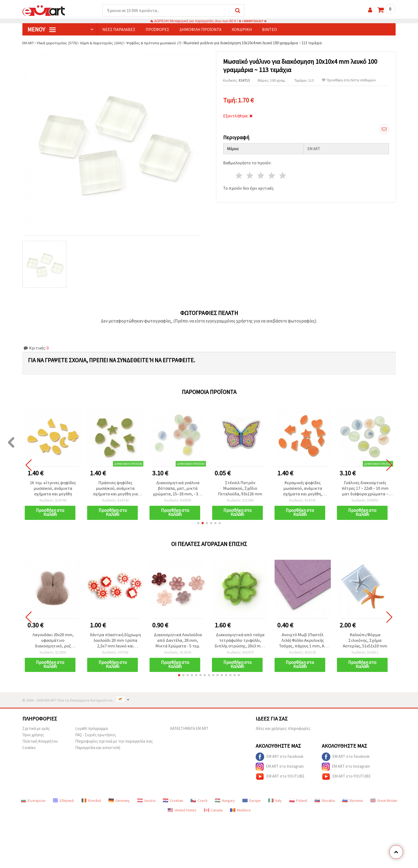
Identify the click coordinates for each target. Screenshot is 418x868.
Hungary (225, 802)
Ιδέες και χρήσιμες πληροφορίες (283, 730)
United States (182, 812)
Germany (119, 802)
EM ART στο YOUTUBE (280, 778)
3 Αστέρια (261, 174)
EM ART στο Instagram (280, 769)
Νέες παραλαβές (119, 30)
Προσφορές (157, 30)
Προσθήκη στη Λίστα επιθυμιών (349, 80)
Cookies (29, 749)
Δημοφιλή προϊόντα (200, 30)
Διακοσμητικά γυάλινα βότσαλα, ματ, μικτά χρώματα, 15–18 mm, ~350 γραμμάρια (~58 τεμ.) (178, 489)
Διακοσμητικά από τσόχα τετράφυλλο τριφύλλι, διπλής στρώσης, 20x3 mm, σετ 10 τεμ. (240, 642)
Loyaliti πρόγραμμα (92, 730)
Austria (146, 802)
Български (33, 802)
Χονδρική (242, 30)
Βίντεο (270, 30)
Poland (298, 802)
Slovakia (325, 802)
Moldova (240, 812)
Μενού (42, 30)
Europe (252, 802)
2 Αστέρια (250, 174)
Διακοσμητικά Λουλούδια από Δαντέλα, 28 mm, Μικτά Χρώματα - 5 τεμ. (178, 642)
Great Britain (384, 802)
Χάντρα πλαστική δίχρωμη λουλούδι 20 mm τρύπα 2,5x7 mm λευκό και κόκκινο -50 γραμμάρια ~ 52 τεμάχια (115, 642)
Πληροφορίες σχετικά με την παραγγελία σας (114, 743)
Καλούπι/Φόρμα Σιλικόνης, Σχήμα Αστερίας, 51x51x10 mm (365, 642)
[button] (198, 524)
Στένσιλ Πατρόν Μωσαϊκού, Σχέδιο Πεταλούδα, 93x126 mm (240, 489)
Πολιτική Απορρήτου (40, 743)
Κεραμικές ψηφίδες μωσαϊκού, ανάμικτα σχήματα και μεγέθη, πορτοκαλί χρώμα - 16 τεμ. (303, 489)
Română (91, 802)
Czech (199, 802)
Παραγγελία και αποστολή (98, 749)
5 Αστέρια (283, 174)
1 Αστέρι (239, 174)
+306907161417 (253, 21)
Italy (275, 802)
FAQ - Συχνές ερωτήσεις (96, 737)
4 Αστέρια (272, 174)
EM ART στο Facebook (280, 759)
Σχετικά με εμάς (36, 730)
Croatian (173, 802)
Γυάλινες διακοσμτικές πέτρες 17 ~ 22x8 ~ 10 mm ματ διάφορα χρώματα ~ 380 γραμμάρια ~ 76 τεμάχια (365, 489)
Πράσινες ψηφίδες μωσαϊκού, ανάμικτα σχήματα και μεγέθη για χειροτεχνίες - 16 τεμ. (115, 489)
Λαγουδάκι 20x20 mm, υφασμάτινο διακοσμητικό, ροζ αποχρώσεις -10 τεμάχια (53, 642)
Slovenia (353, 802)
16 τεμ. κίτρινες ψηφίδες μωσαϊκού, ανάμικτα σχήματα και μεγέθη (53, 489)
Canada (213, 812)
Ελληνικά (63, 802)
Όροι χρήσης (33, 737)
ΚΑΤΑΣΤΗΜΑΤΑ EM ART (189, 730)
